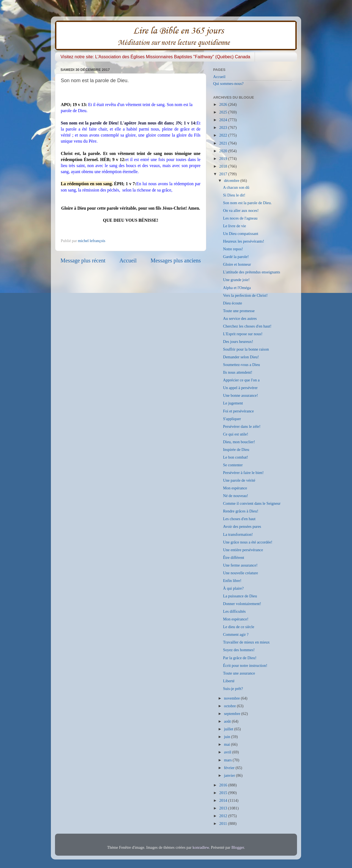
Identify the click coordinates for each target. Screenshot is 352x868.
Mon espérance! (236, 619)
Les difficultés (234, 611)
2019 (224, 159)
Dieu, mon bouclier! (239, 442)
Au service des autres (240, 318)
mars (229, 760)
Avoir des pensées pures (242, 526)
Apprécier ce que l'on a (241, 380)
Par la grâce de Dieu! (240, 658)
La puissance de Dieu (240, 596)
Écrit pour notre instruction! (245, 665)
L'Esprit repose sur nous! (243, 334)
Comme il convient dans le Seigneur (252, 503)
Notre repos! (233, 249)
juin (228, 737)
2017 (224, 174)
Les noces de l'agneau (240, 218)
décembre (232, 181)
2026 (224, 104)
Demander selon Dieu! (241, 357)
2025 (224, 112)
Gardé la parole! (236, 257)
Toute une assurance (239, 673)
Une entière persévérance (243, 550)
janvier (230, 775)
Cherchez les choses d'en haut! (247, 326)
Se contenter (233, 465)
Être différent (234, 558)
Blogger (238, 847)
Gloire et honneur (237, 264)
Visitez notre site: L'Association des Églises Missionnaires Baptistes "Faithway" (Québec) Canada (155, 57)
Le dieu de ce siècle (239, 627)
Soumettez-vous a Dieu (241, 365)
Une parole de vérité (239, 480)
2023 (224, 127)
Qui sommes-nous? (228, 84)
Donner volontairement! (242, 604)
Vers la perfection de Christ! (245, 295)
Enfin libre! (232, 581)
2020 (224, 151)
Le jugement (233, 403)
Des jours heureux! (238, 342)
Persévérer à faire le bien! (243, 473)
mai (228, 744)
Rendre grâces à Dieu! (241, 511)
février (230, 768)
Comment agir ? (236, 634)
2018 (224, 166)
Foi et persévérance (238, 411)
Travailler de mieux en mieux (246, 642)
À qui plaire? (233, 588)
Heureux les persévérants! (244, 241)
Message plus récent (83, 260)
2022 (224, 135)
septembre (233, 714)
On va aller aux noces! (241, 210)
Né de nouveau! (236, 496)
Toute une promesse (239, 311)
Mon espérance (235, 488)
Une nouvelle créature (240, 573)
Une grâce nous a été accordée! (248, 542)
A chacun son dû (236, 187)
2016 (224, 785)
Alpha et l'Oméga (237, 288)
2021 (224, 143)
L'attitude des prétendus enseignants (252, 272)
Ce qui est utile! (236, 434)
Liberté (229, 681)
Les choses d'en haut (239, 519)
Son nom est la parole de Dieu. (247, 203)
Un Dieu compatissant (241, 234)
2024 (224, 120)
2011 (224, 823)
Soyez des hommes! (239, 650)
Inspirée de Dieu (236, 450)
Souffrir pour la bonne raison (246, 349)
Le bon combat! (236, 457)
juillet (229, 729)
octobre (231, 706)
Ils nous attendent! (238, 372)
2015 (224, 793)
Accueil (128, 260)
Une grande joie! (236, 280)
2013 (224, 808)
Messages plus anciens (176, 260)
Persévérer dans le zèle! (242, 426)
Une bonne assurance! (240, 395)
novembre (233, 698)
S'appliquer (232, 419)
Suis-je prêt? (233, 689)
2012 (224, 816)
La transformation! (238, 534)
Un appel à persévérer (240, 388)
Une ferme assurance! (240, 565)
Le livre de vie (235, 226)
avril (228, 752)
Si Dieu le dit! (234, 195)
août (228, 721)
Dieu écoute (233, 303)
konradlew (201, 847)
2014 (224, 800)
